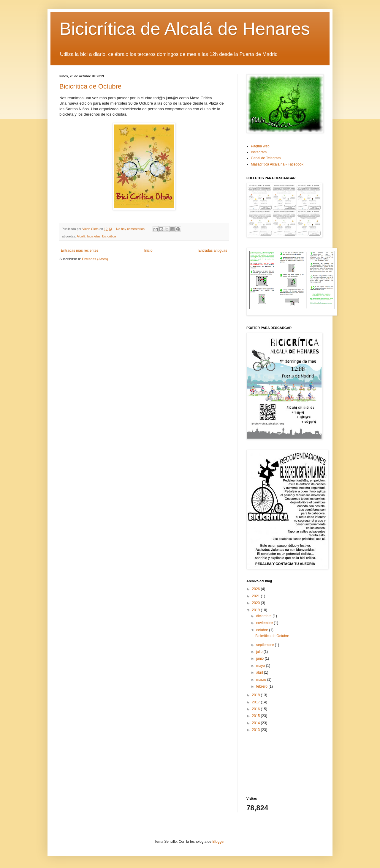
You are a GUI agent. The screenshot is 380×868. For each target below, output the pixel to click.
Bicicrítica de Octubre (90, 86)
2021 (256, 596)
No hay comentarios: (131, 229)
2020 (256, 603)
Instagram (259, 152)
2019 (256, 610)
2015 (256, 716)
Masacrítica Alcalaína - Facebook (277, 164)
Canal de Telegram (266, 158)
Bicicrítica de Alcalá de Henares (185, 29)
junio (261, 659)
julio (260, 652)
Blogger (218, 842)
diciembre (264, 616)
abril (260, 672)
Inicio (148, 251)
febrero (262, 686)
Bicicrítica (109, 236)
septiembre (266, 645)
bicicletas (94, 236)
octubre (263, 630)
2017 (256, 702)
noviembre (265, 623)
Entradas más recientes (80, 251)
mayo (261, 666)
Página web (260, 146)
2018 (256, 695)
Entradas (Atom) (95, 259)
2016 (256, 709)
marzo (262, 680)
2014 (256, 723)
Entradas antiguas (213, 251)
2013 (256, 730)
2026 (256, 589)
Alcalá (81, 236)
